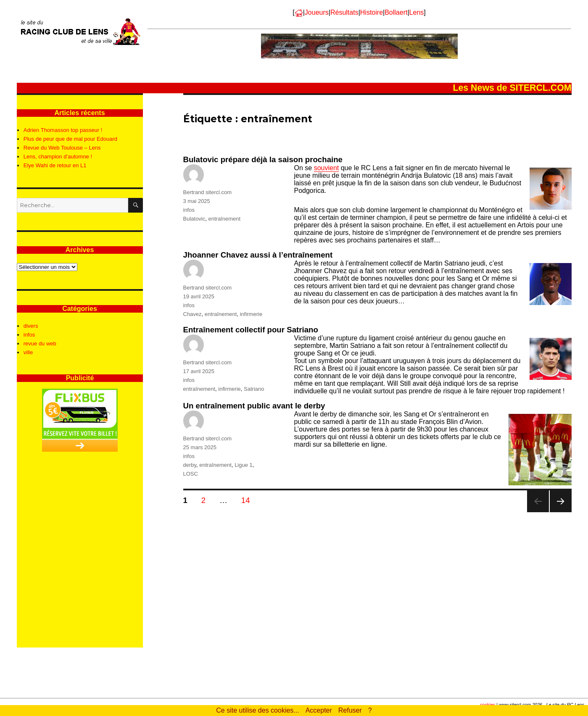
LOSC (191, 474)
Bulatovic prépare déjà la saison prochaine (263, 159)
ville (28, 352)
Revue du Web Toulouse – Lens (62, 148)
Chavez (192, 314)
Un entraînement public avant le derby (254, 406)
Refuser (350, 710)
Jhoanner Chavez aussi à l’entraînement (258, 255)
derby (190, 465)
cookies (488, 705)
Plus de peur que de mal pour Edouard (70, 139)
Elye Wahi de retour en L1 (55, 165)
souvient (327, 168)
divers (31, 326)
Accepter (319, 710)
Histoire (372, 12)
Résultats (344, 12)
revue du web (40, 344)
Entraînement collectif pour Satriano (251, 330)
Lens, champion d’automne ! (58, 157)
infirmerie (251, 314)
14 (248, 500)
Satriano (254, 389)
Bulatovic (194, 219)
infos (189, 210)
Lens (417, 12)
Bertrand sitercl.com (208, 192)
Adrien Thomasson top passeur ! (63, 130)
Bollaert (396, 12)
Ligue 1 (244, 465)
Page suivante (560, 512)
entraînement (224, 219)
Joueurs (317, 12)
